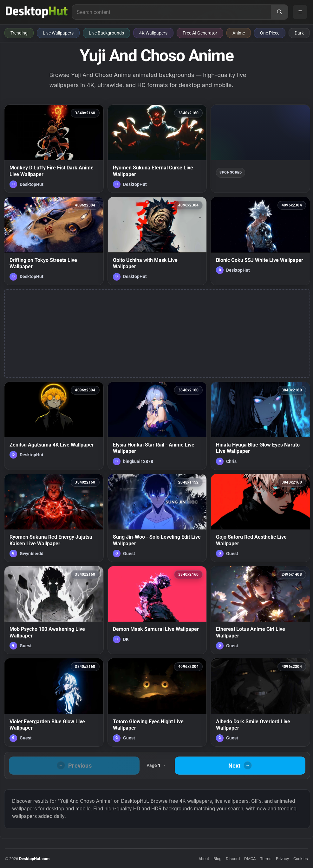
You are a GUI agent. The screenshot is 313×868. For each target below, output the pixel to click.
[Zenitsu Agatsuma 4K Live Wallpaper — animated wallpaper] (54, 426)
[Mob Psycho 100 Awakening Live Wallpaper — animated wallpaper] (54, 610)
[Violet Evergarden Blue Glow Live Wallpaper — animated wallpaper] (54, 702)
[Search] (279, 12)
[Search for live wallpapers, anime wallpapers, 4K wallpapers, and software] (172, 12)
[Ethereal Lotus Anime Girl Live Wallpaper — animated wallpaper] (260, 610)
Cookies (301, 859)
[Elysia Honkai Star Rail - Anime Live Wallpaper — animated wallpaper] (157, 426)
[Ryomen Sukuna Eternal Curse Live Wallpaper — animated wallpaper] (157, 149)
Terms (266, 859)
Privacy (282, 859)
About (204, 859)
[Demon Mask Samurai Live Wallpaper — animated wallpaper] (157, 610)
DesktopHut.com (34, 859)
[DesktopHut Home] (37, 12)
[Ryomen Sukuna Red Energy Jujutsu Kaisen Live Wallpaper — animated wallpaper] (54, 518)
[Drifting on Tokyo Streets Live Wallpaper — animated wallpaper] (54, 241)
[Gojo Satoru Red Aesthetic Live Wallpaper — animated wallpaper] (260, 518)
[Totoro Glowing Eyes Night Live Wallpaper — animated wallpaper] (157, 702)
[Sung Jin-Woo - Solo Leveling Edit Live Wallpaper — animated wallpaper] (157, 518)
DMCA (250, 859)
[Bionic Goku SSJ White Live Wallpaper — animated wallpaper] (260, 241)
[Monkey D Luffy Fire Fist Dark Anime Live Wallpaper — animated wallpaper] (54, 149)
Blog (217, 859)
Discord (233, 859)
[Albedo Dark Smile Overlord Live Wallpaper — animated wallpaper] (260, 702)
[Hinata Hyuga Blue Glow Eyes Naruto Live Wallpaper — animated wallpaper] (260, 426)
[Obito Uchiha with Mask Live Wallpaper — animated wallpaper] (157, 241)
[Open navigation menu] (300, 12)
